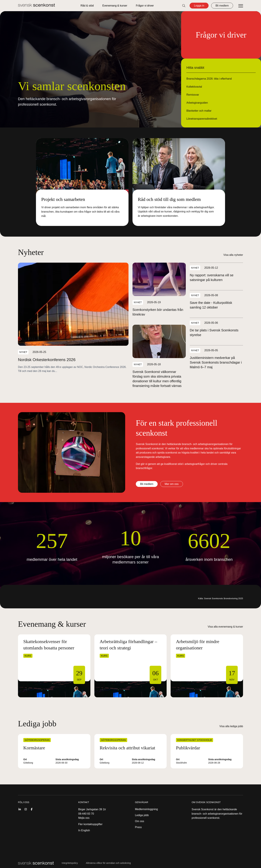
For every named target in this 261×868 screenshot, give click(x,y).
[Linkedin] (20, 809)
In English (84, 830)
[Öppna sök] (184, 6)
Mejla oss (84, 818)
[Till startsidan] (36, 5)
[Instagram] (26, 809)
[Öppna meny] (241, 6)
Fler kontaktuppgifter (90, 824)
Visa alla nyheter (233, 255)
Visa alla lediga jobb (231, 726)
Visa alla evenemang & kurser (225, 627)
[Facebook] (32, 809)
